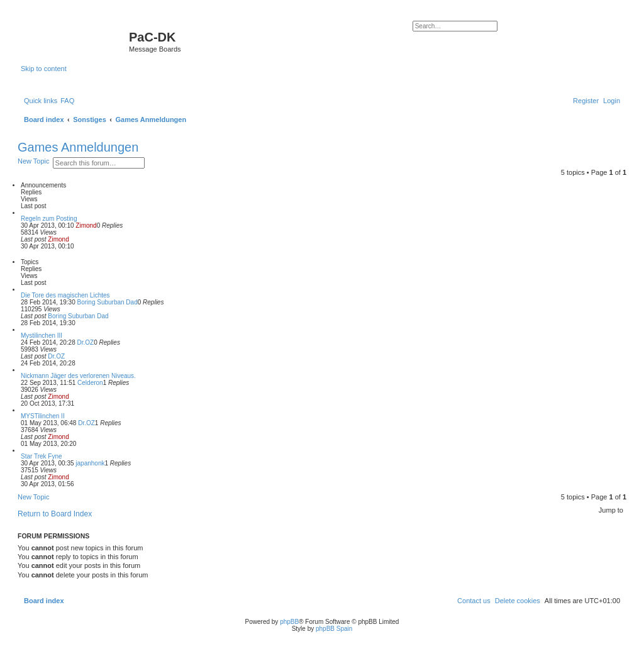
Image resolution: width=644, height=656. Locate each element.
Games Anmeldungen (78, 147)
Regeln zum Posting (49, 219)
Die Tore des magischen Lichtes (65, 295)
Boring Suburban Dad (108, 302)
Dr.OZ (86, 342)
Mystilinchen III (42, 336)
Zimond (86, 225)
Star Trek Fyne (42, 456)
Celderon (90, 383)
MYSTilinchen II (43, 416)
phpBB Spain (334, 629)
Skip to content (44, 69)
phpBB (289, 622)
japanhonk (90, 463)
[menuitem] (67, 101)
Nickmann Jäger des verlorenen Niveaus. (78, 376)
